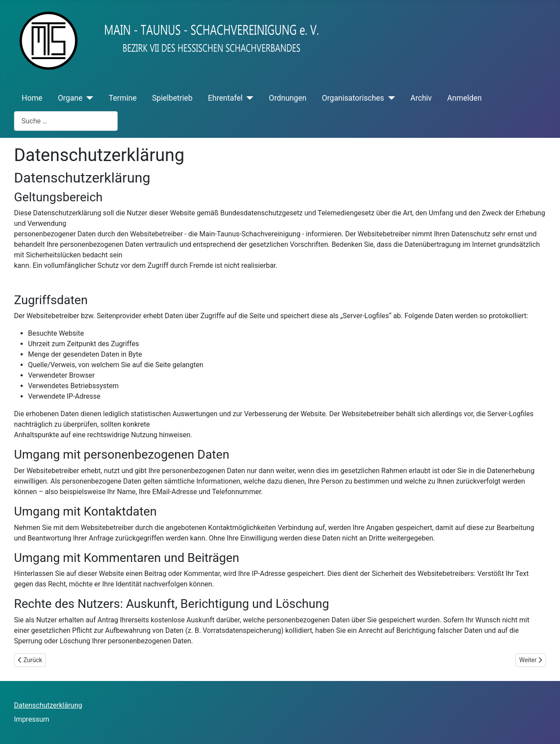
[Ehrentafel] (248, 98)
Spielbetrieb (172, 98)
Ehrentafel (225, 98)
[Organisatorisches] (390, 98)
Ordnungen (288, 98)
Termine (123, 98)
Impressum (32, 719)
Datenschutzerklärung (48, 705)
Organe (70, 98)
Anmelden (464, 98)
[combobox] (66, 121)
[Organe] (88, 98)
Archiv (421, 98)
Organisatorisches (353, 98)
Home (32, 98)
